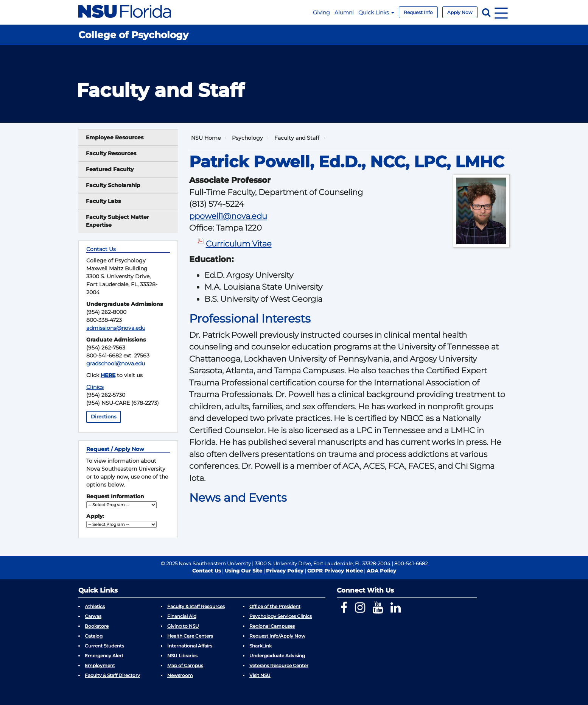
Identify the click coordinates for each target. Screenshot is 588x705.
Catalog (94, 636)
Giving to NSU (183, 626)
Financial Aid (182, 616)
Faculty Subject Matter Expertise (117, 221)
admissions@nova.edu (116, 328)
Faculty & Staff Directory (112, 675)
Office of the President (275, 606)
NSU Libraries (182, 656)
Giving (321, 12)
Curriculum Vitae (239, 244)
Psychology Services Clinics (281, 616)
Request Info (418, 12)
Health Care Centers (190, 636)
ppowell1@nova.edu (228, 216)
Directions (104, 417)
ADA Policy (381, 571)
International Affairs (190, 646)
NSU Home (206, 138)
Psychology (247, 138)
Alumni (344, 12)
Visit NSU (260, 675)
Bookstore (97, 626)
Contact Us (207, 571)
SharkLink (261, 646)
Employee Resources (115, 137)
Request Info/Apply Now (277, 636)
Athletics (95, 606)
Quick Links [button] (376, 12)
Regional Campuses (272, 626)
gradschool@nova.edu (116, 363)
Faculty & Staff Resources (196, 606)
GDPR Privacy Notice (335, 571)
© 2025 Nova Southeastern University (206, 563)
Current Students (104, 646)
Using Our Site (243, 571)
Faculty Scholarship (113, 185)
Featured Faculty (110, 169)
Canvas (93, 616)
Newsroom (180, 675)
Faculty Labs (103, 201)
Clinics (95, 387)
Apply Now (460, 12)
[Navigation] (501, 12)
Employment (100, 665)
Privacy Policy (285, 571)
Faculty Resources (111, 153)
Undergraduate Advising (277, 656)
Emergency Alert (104, 656)
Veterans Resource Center (279, 665)
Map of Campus (185, 665)
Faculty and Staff (297, 138)
